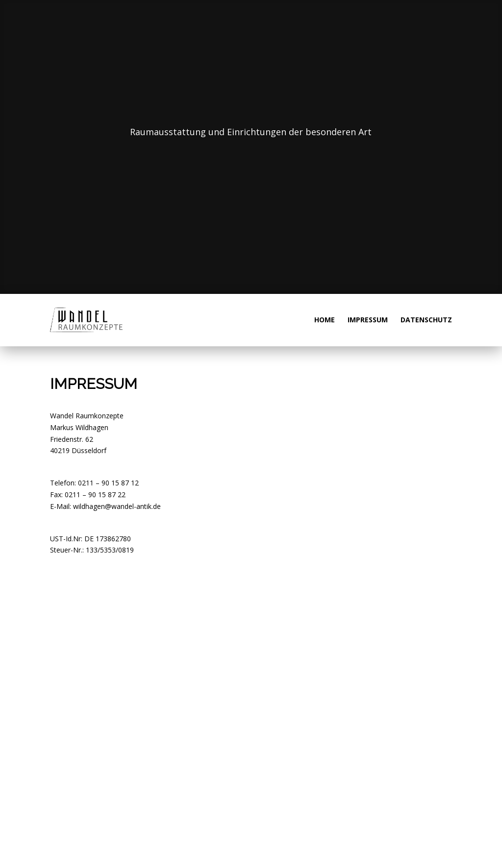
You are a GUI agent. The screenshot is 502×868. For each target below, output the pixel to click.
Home (325, 320)
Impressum (368, 320)
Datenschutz (426, 320)
